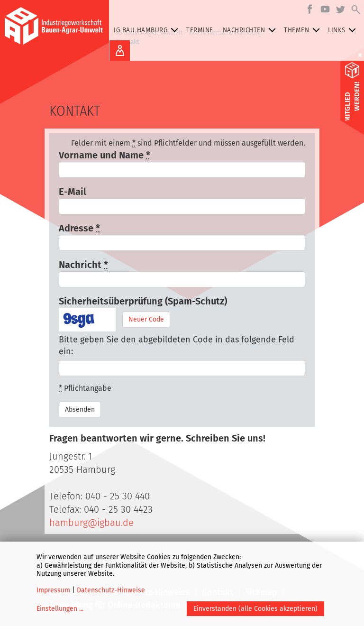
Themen (304, 30)
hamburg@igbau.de (91, 523)
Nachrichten (251, 30)
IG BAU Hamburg (148, 30)
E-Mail (73, 192)
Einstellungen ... (60, 609)
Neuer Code (146, 319)
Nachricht (83, 265)
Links (344, 30)
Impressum (53, 590)
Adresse (79, 228)
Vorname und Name (105, 155)
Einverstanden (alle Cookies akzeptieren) (255, 609)
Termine (200, 30)
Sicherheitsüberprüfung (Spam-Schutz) (143, 301)
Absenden (80, 410)
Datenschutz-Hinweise (111, 590)
